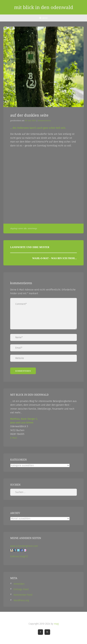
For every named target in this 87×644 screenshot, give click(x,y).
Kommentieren (44, 121)
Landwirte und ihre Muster (30, 247)
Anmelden (19, 584)
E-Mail (14, 438)
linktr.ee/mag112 (19, 556)
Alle (25, 228)
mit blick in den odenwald (44, 7)
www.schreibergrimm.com (24, 546)
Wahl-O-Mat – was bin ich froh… (55, 258)
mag (56, 624)
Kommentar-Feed (23, 595)
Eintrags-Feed (21, 589)
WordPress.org (21, 600)
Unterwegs (32, 228)
